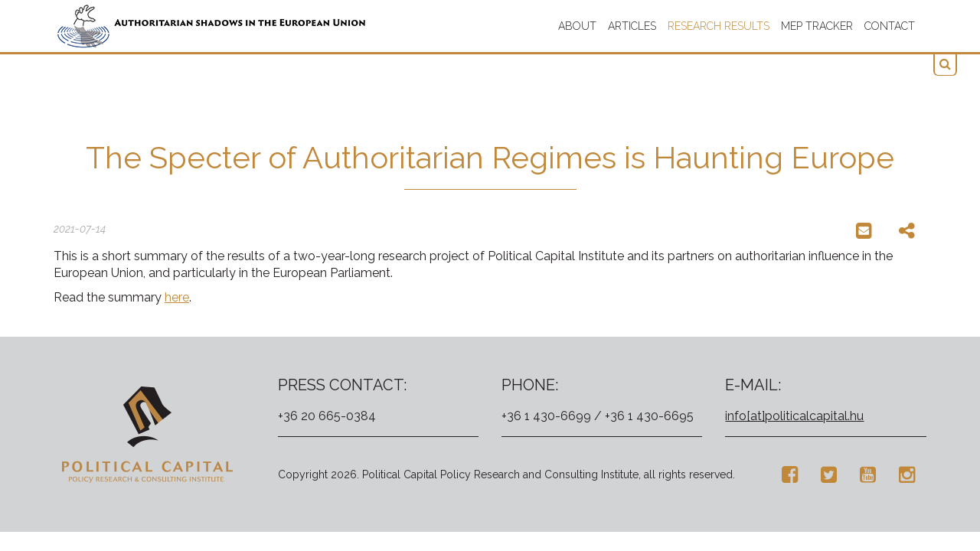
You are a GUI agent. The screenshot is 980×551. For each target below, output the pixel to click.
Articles (632, 26)
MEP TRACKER (817, 26)
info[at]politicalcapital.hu (794, 416)
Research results (719, 26)
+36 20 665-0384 (327, 416)
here (177, 297)
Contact (890, 26)
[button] (945, 65)
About (577, 26)
